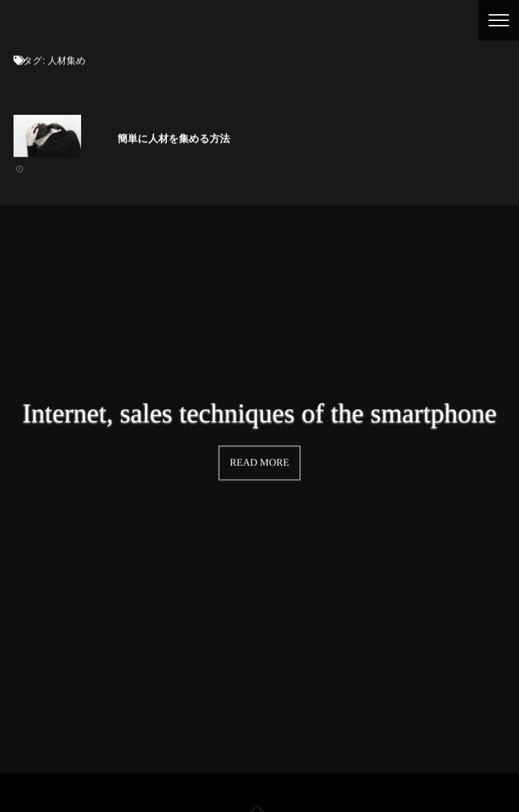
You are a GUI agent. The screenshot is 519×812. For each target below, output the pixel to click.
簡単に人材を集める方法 (174, 138)
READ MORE (259, 462)
